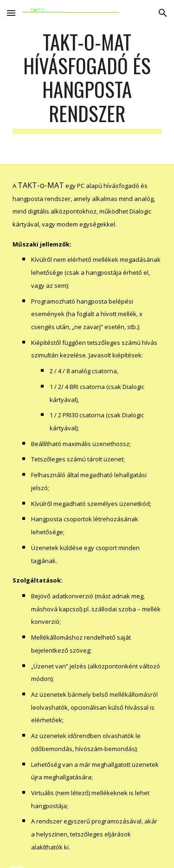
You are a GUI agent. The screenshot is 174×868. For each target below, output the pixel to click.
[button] (11, 13)
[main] (87, 82)
